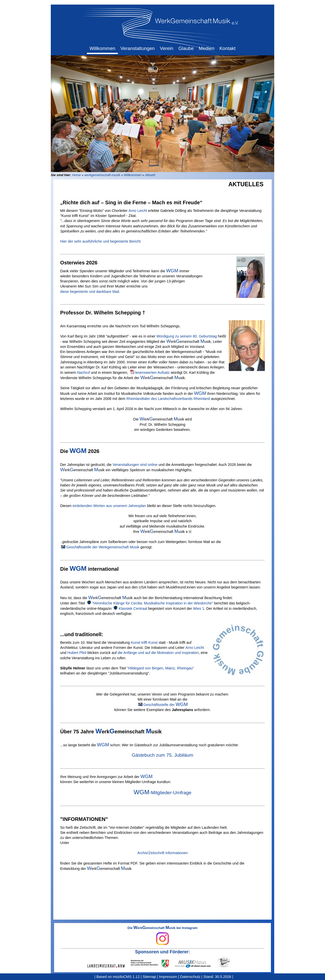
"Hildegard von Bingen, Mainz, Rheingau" (160, 668)
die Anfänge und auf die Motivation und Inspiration (158, 653)
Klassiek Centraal (133, 609)
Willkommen (133, 175)
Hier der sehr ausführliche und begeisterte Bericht (100, 241)
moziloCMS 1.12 (126, 977)
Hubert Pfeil (77, 653)
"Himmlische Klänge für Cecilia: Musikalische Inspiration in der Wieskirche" (153, 603)
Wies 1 (199, 609)
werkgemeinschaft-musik (102, 175)
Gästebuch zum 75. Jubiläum (162, 755)
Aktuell (150, 175)
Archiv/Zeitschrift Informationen (162, 853)
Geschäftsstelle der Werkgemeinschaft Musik (103, 547)
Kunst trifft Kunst (144, 643)
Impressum (168, 977)
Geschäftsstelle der (166, 704)
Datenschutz (190, 977)
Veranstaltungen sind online (135, 465)
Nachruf (83, 373)
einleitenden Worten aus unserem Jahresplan (109, 506)
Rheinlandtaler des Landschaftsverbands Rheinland (168, 399)
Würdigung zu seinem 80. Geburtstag (187, 336)
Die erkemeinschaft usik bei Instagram (162, 936)
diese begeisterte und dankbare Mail (90, 292)
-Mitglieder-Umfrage (162, 792)
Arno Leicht (138, 211)
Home (76, 175)
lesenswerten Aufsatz (152, 373)
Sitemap (149, 977)
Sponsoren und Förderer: (162, 952)
